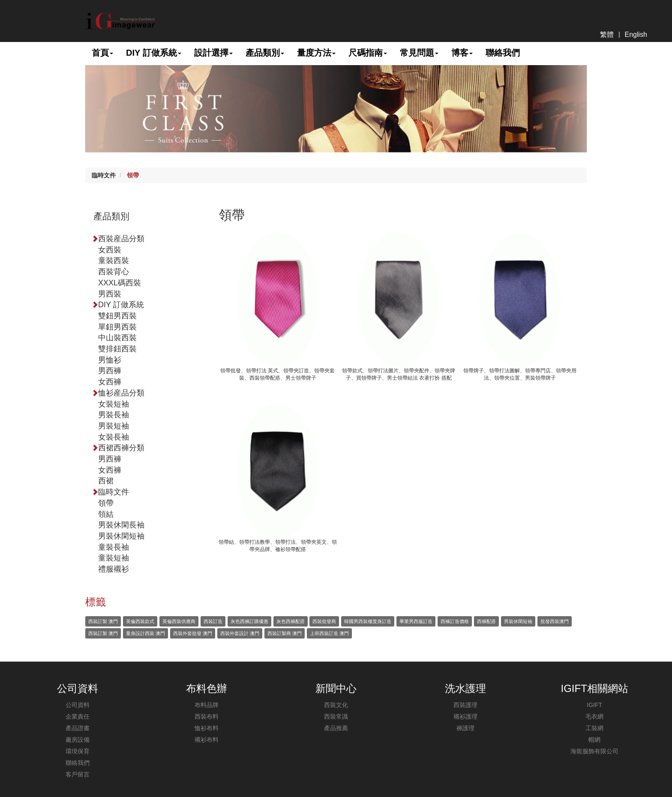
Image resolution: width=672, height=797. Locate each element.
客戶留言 (78, 774)
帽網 (594, 740)
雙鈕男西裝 (117, 316)
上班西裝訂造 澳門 (329, 633)
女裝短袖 (114, 404)
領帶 (133, 175)
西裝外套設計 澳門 (240, 633)
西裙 (106, 481)
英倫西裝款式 (140, 621)
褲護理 (465, 728)
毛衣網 (594, 716)
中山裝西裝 (117, 338)
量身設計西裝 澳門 (145, 633)
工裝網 (594, 728)
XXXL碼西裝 (120, 283)
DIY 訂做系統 (154, 53)
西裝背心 (114, 272)
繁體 (607, 34)
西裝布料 (207, 716)
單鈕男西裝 (117, 327)
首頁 (102, 53)
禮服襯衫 (114, 569)
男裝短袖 (114, 426)
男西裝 (110, 294)
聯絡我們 (503, 53)
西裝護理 (465, 705)
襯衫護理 (465, 716)
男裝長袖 (114, 415)
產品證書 (78, 728)
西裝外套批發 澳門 (193, 633)
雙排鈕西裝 (117, 349)
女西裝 (110, 250)
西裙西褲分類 (121, 448)
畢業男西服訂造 (416, 621)
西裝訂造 (213, 621)
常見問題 (419, 53)
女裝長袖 (114, 437)
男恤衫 (110, 360)
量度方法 (316, 53)
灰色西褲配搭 (291, 621)
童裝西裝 (114, 261)
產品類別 (265, 53)
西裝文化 (336, 705)
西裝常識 (336, 716)
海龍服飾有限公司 (594, 751)
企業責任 (78, 716)
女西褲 (110, 382)
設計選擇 (213, 53)
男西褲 (110, 371)
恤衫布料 (207, 728)
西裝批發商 (324, 621)
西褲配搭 (486, 621)
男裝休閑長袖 (121, 525)
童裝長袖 (114, 547)
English (636, 34)
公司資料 (78, 705)
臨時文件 (104, 175)
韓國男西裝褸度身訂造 (368, 621)
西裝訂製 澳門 (103, 621)
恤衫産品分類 (121, 393)
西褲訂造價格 (455, 621)
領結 (106, 514)
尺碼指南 (368, 53)
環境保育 (78, 751)
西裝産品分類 (121, 239)
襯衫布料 (207, 740)
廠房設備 (78, 740)
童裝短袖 (114, 558)
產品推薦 (336, 728)
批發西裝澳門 (555, 621)
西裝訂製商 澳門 (285, 633)
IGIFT (594, 705)
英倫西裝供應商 (179, 621)
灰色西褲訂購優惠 (249, 621)
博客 (462, 53)
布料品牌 (207, 705)
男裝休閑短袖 (121, 536)
